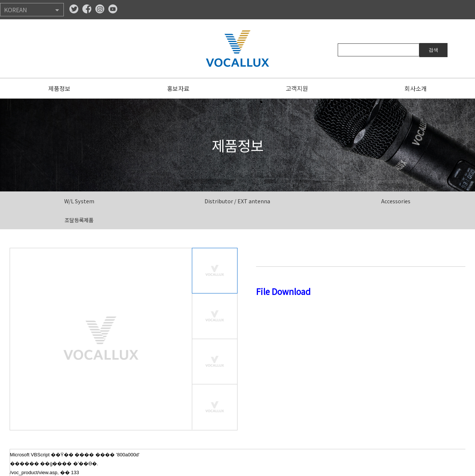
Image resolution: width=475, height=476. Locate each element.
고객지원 (297, 88)
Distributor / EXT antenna (237, 201)
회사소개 (416, 88)
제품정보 (59, 88)
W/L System (79, 201)
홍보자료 (178, 88)
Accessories (396, 201)
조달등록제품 (79, 220)
